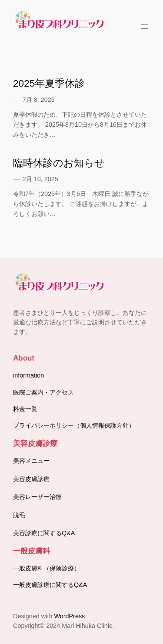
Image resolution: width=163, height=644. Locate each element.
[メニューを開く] (145, 27)
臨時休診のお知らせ (59, 163)
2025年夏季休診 (49, 83)
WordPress (69, 616)
